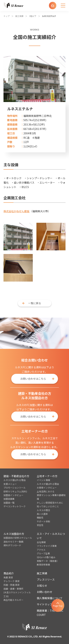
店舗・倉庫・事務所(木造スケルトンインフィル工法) (17, 592)
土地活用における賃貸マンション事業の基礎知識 (51, 495)
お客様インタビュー (47, 488)
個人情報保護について (50, 598)
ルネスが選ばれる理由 (15, 480)
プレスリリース (46, 579)
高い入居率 (42, 514)
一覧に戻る (35, 303)
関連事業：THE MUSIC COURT (50, 613)
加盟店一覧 (9, 503)
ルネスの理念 (43, 510)
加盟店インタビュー (13, 495)
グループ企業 (43, 553)
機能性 (40, 517)
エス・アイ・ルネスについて (51, 536)
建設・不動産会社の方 (16, 476)
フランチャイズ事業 (47, 546)
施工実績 (42, 573)
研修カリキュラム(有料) (15, 491)
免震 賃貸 (8, 577)
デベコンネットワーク (15, 506)
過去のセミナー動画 (13, 542)
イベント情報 (43, 480)
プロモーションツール (15, 488)
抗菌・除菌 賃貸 (11, 585)
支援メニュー (10, 484)
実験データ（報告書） (48, 561)
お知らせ (42, 586)
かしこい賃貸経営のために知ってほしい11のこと (50, 504)
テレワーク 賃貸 (11, 581)
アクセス (41, 550)
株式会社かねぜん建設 (17, 211)
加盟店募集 (9, 499)
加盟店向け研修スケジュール (18, 538)
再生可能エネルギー (13, 600)
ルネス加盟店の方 (14, 534)
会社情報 (41, 542)
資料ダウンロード (12, 545)
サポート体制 (43, 521)
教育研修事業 (43, 565)
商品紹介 (9, 573)
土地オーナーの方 (47, 476)
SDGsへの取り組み (46, 557)
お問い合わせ (45, 592)
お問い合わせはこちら (33, 379)
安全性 (40, 525)
